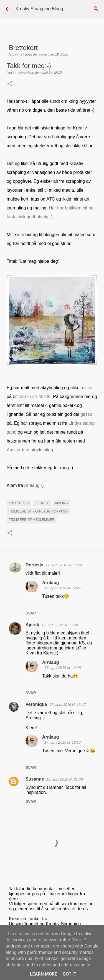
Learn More (44, 974)
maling (62, 503)
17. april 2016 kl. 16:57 (63, 742)
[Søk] (96, 9)
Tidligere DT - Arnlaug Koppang (38, 511)
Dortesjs (34, 565)
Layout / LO (19, 503)
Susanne (35, 779)
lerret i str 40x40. (36, 397)
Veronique (36, 704)
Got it (69, 974)
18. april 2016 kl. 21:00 (65, 779)
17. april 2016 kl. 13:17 (67, 705)
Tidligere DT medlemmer (32, 520)
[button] (10, 84)
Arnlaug (32, 485)
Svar (31, 613)
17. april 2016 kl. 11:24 (64, 565)
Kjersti (32, 625)
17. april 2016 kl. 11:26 (60, 625)
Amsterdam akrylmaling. (31, 450)
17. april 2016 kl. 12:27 (63, 588)
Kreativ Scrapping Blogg (39, 9)
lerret (42, 503)
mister (87, 388)
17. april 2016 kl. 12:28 (63, 668)
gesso (86, 414)
